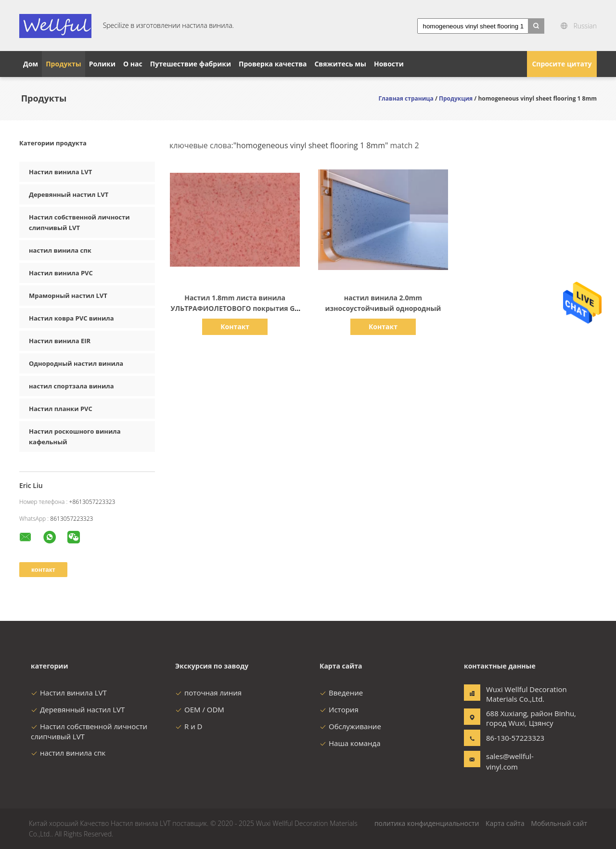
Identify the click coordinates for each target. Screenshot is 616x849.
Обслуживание (350, 726)
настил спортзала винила (71, 386)
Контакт (235, 327)
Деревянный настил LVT (69, 194)
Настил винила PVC (61, 273)
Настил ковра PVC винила (71, 318)
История (339, 709)
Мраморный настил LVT (68, 296)
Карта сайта (505, 823)
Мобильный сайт (559, 823)
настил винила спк (60, 250)
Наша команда (350, 743)
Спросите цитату (562, 64)
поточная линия (208, 693)
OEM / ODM (200, 709)
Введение (341, 693)
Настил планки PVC (61, 409)
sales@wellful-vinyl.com (510, 761)
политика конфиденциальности (427, 823)
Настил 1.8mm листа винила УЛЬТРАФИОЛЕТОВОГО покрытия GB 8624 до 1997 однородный (235, 308)
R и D (189, 726)
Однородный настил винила (76, 363)
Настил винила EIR (60, 341)
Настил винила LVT (60, 172)
